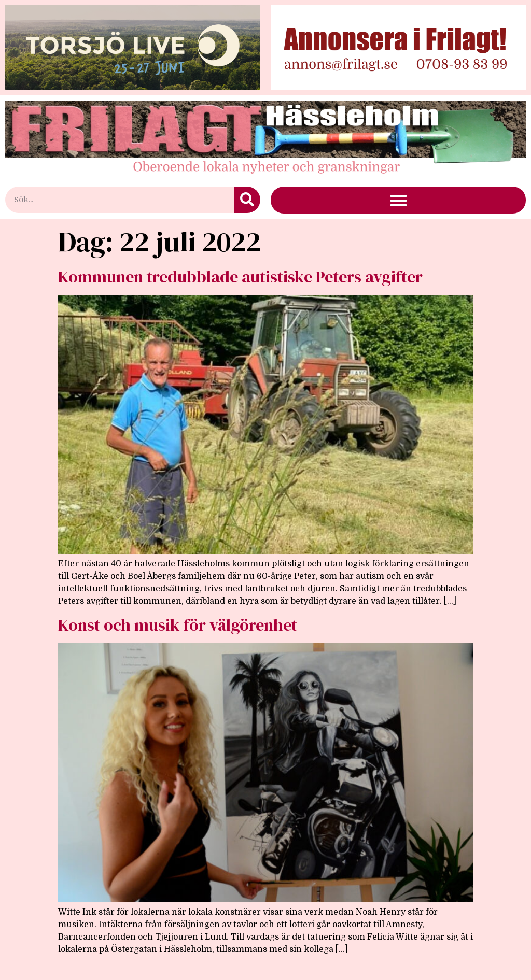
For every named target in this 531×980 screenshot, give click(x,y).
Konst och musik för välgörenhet (178, 625)
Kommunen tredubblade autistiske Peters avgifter (240, 277)
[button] (399, 200)
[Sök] (247, 200)
